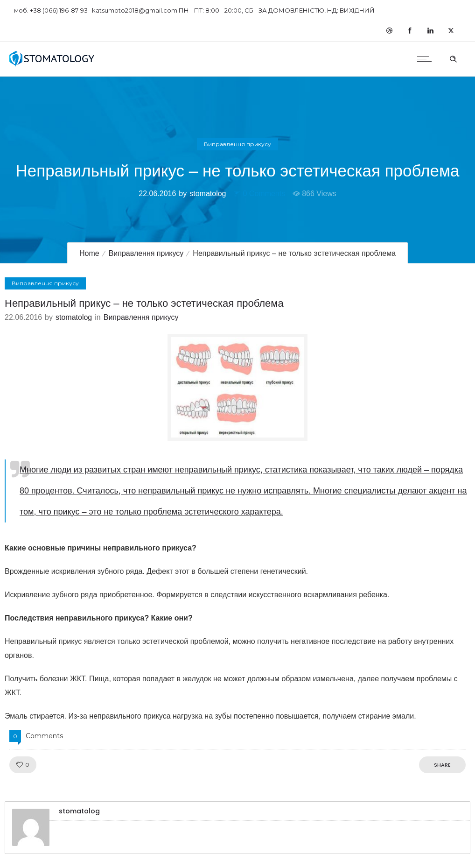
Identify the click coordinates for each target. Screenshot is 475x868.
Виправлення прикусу (146, 253)
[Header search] (453, 58)
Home (89, 253)
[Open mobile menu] (426, 59)
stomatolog (208, 194)
